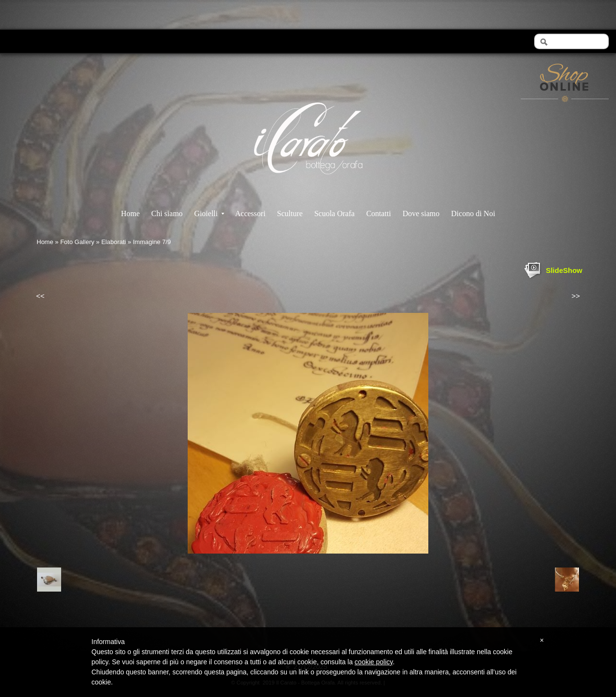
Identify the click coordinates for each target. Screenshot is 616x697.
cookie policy (374, 662)
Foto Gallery (77, 242)
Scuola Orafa (334, 213)
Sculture (290, 213)
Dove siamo (421, 213)
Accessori (250, 213)
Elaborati (113, 242)
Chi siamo (167, 213)
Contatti (379, 213)
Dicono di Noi (473, 213)
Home (130, 213)
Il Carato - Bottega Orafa (308, 183)
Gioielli (210, 213)
